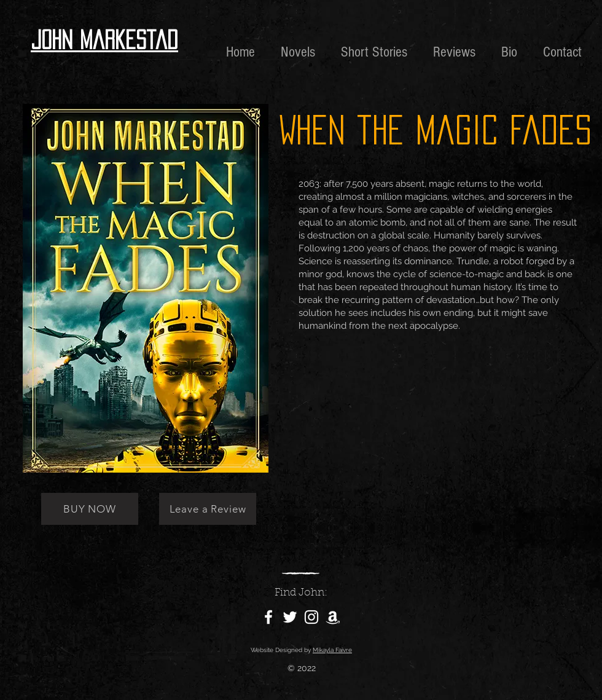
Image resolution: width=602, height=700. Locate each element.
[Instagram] (311, 617)
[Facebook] (268, 617)
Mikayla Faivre (332, 650)
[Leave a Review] (208, 509)
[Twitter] (290, 617)
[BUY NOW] (90, 509)
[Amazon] (333, 617)
